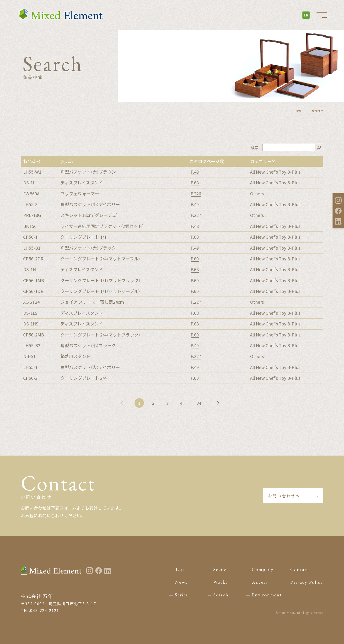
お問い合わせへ (285, 496)
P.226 (196, 194)
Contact (300, 569)
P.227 (196, 215)
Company (263, 569)
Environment (267, 595)
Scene (220, 569)
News (181, 582)
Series (181, 595)
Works (220, 582)
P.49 (195, 172)
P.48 (195, 226)
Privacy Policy (307, 582)
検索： (255, 148)
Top (180, 569)
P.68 (195, 183)
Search (221, 595)
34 (200, 403)
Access (260, 582)
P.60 (195, 237)
